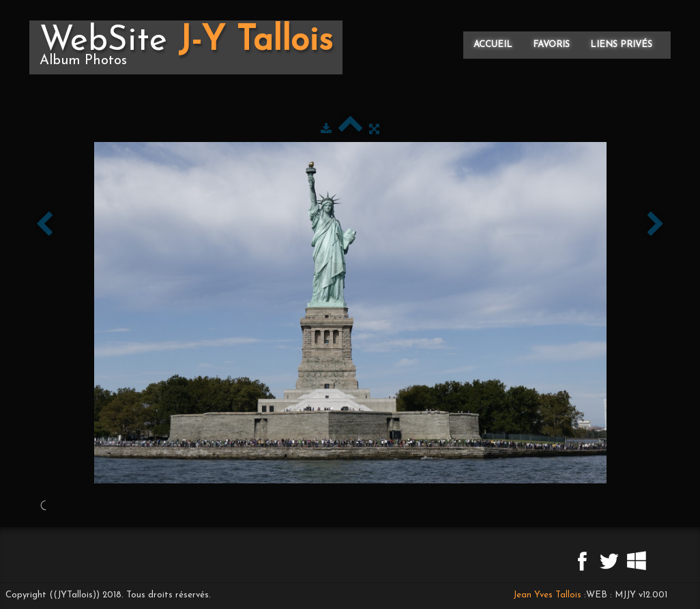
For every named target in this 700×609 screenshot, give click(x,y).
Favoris (551, 45)
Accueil (493, 45)
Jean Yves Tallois (547, 595)
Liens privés (621, 45)
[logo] (186, 47)
